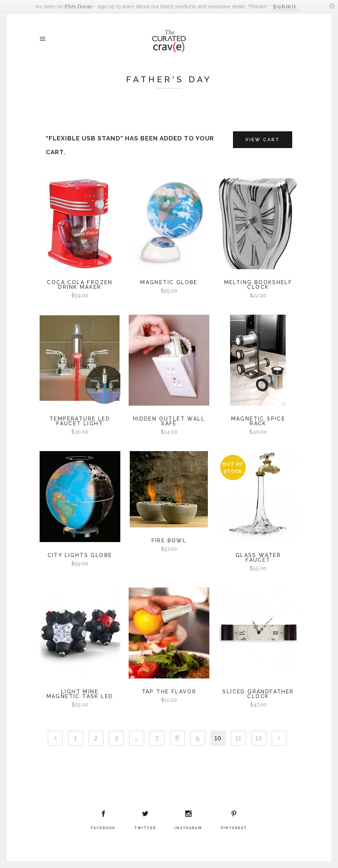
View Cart (263, 140)
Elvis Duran (78, 6)
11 (238, 738)
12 (259, 738)
